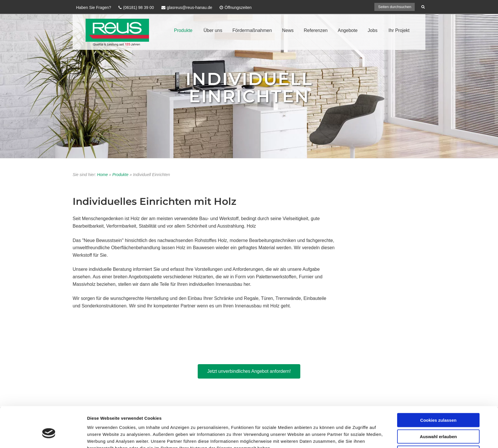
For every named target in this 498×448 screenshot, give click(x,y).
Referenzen (316, 30)
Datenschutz (375, 419)
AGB (418, 419)
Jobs (373, 30)
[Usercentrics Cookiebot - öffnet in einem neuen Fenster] (49, 400)
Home (102, 175)
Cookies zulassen (438, 353)
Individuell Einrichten (249, 87)
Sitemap (400, 419)
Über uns (213, 30)
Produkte (183, 30)
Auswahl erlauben (438, 369)
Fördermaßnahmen (252, 30)
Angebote (348, 30)
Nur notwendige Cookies (438, 386)
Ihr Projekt (399, 30)
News (288, 30)
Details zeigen (318, 399)
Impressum (347, 419)
